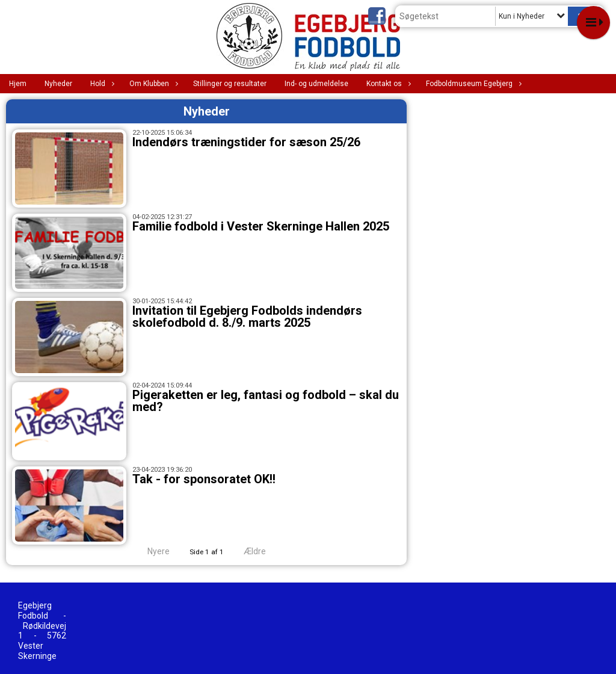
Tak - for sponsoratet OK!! (204, 479)
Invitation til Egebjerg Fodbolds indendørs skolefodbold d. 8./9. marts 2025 (247, 317)
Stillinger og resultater (230, 84)
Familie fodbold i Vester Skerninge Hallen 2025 (261, 226)
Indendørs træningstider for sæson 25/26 (246, 142)
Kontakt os (387, 84)
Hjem (18, 84)
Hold (101, 84)
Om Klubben (152, 84)
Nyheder (58, 84)
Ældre (263, 551)
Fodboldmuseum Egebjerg (472, 84)
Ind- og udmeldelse (316, 84)
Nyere (151, 551)
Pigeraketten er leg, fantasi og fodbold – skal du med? (266, 401)
